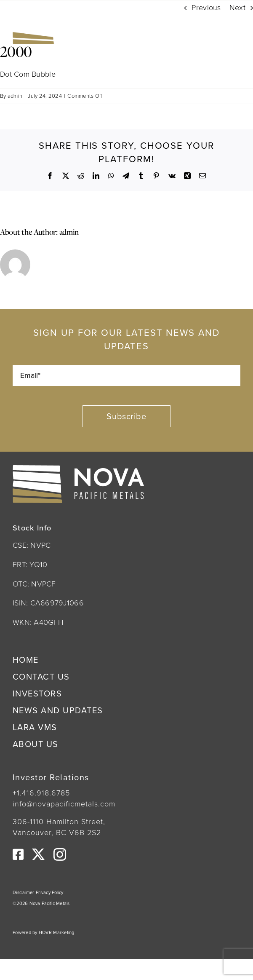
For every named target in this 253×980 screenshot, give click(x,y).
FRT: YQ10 (30, 565)
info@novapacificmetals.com (64, 804)
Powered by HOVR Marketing (44, 932)
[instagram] (60, 854)
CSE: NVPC (32, 545)
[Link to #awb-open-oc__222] (229, 28)
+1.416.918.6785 (41, 793)
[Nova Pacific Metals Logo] (67, 16)
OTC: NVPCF (34, 584)
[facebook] (18, 854)
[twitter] (38, 854)
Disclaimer (24, 892)
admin (15, 96)
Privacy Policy (50, 892)
